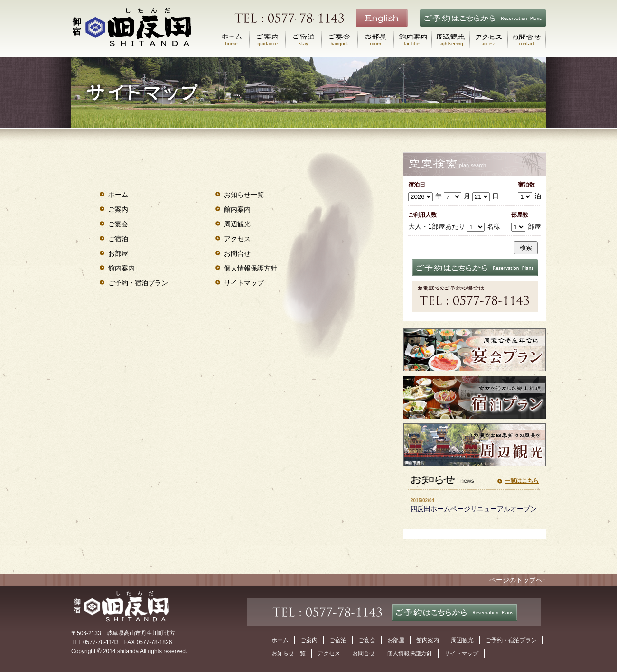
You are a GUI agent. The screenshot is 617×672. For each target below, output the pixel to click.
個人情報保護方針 (251, 268)
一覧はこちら (522, 481)
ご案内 (118, 209)
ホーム (118, 195)
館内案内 (122, 268)
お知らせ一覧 (244, 195)
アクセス (237, 239)
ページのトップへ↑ (518, 580)
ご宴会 (118, 224)
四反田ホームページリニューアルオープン (474, 509)
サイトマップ (244, 283)
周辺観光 (237, 224)
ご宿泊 (118, 239)
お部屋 (118, 253)
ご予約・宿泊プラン (138, 283)
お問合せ (237, 253)
